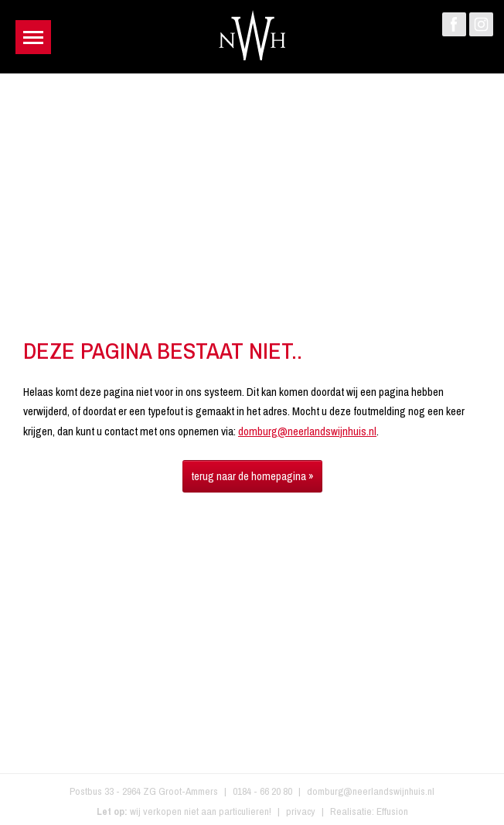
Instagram (481, 24)
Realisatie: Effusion (369, 811)
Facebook (454, 24)
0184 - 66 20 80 (262, 791)
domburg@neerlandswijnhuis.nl (307, 431)
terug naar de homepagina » (252, 476)
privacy (301, 811)
